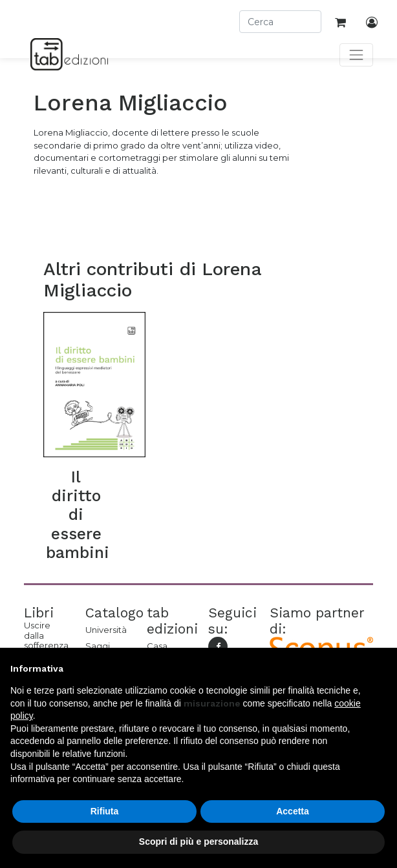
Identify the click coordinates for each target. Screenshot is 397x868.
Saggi (98, 646)
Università (106, 630)
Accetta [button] (293, 811)
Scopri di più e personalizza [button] (198, 842)
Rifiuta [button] (105, 811)
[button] (380, 668)
